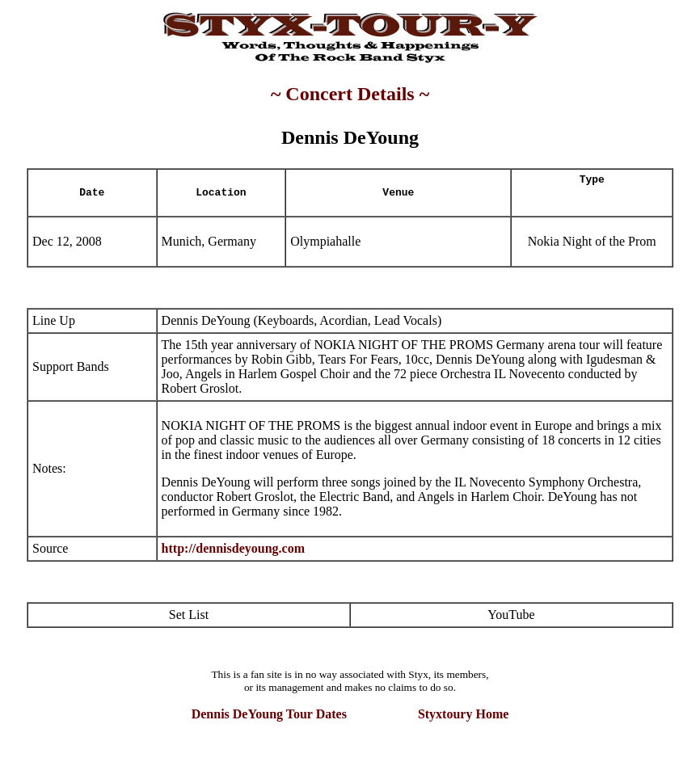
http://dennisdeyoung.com (233, 548)
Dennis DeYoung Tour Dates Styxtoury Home (350, 714)
